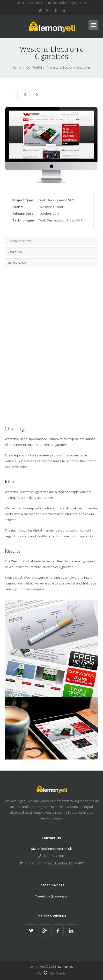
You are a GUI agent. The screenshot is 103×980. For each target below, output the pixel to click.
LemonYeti (66, 967)
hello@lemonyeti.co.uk (67, 3)
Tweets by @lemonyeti (52, 896)
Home (17, 68)
